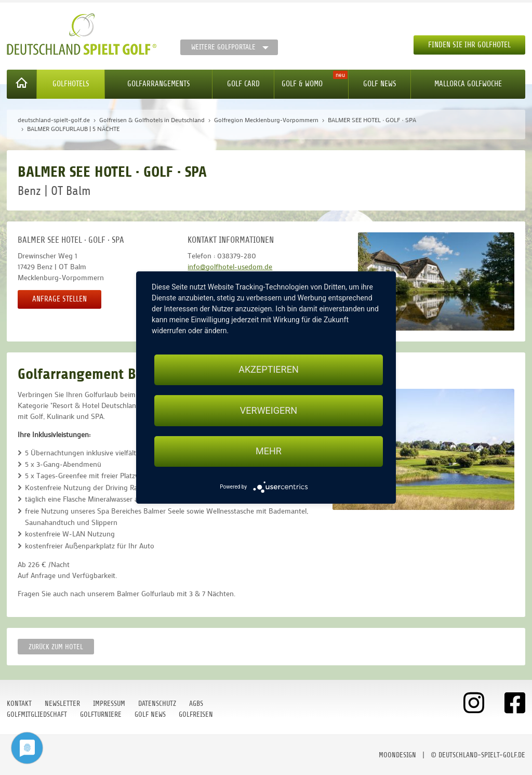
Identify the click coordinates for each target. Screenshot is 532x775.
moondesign (397, 755)
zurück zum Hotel (56, 647)
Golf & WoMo (302, 84)
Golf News (380, 84)
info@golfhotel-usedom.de (230, 266)
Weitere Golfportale (223, 47)
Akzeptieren (268, 369)
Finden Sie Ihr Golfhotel (469, 45)
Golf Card (243, 84)
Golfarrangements (159, 84)
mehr (269, 451)
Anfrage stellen (59, 299)
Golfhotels (71, 84)
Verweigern (269, 410)
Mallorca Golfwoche (468, 84)
